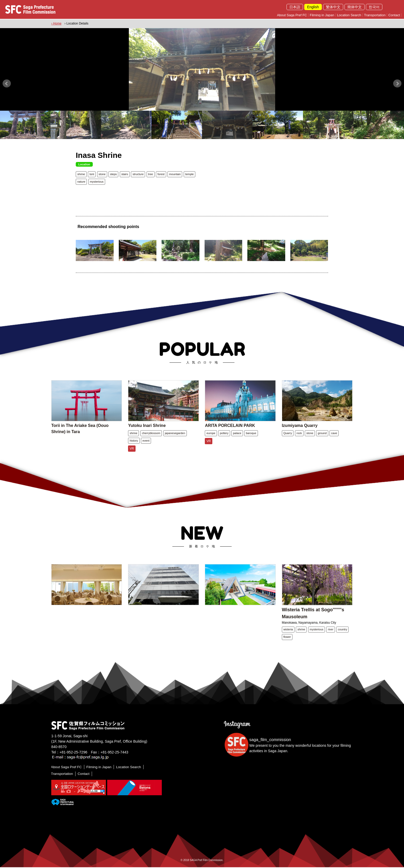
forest (161, 174)
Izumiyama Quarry (300, 433)
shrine (81, 174)
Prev (7, 83)
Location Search (349, 15)
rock (299, 440)
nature (81, 181)
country (342, 638)
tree (151, 174)
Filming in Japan (322, 15)
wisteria (288, 638)
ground (322, 440)
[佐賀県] (62, 802)
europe (211, 440)
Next (397, 83)
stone (102, 174)
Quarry (288, 440)
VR (132, 456)
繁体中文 (333, 7)
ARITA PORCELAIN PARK (230, 433)
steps (113, 174)
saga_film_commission (270, 740)
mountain (175, 174)
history (134, 448)
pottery (224, 440)
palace (237, 440)
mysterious (97, 181)
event (146, 448)
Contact (394, 15)
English (313, 7)
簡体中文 (355, 7)
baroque (251, 440)
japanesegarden (175, 440)
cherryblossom (151, 440)
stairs (125, 174)
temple (190, 174)
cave (334, 440)
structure (138, 174)
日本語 (295, 7)
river (330, 638)
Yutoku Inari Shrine (147, 433)
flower (287, 645)
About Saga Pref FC (292, 15)
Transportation (375, 15)
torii (92, 174)
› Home (56, 23)
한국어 (374, 7)
